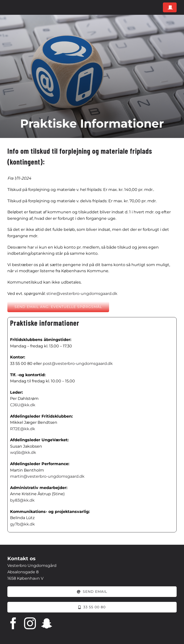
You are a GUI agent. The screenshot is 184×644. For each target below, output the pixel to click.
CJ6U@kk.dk (23, 405)
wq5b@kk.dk (23, 452)
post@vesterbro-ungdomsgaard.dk (78, 364)
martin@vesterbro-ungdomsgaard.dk (47, 476)
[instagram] (30, 623)
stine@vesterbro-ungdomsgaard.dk (82, 294)
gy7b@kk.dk (22, 524)
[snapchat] (47, 623)
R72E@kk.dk (23, 429)
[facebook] (13, 623)
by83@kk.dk (22, 500)
